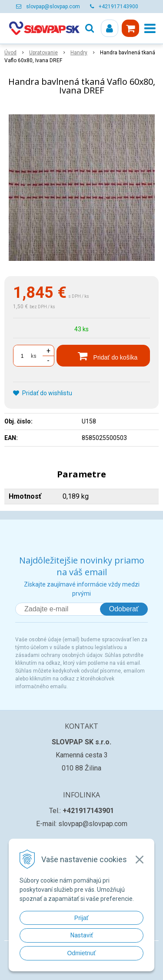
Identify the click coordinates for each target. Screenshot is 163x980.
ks (34, 356)
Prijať (81, 918)
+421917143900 (118, 7)
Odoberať (124, 609)
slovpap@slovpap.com (53, 7)
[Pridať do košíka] (103, 356)
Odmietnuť (82, 953)
